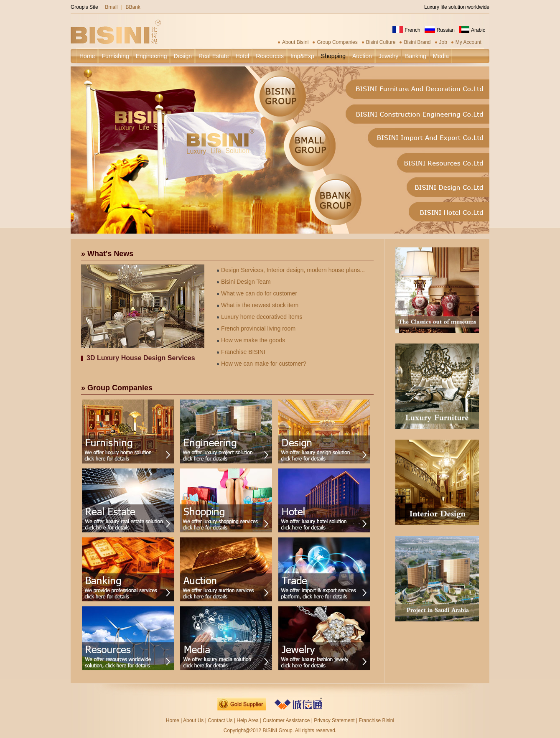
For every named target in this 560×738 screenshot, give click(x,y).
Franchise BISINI (241, 352)
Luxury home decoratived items (260, 317)
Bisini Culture (381, 42)
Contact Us (220, 720)
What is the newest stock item (258, 305)
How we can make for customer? (262, 364)
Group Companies (337, 42)
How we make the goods (251, 340)
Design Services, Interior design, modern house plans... (291, 270)
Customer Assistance (286, 720)
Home (173, 720)
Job (443, 42)
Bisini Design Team (244, 282)
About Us (193, 720)
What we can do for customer (257, 293)
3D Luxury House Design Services (141, 358)
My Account (468, 42)
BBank (133, 7)
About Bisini (295, 42)
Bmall (111, 7)
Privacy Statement (334, 720)
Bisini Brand (417, 42)
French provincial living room (256, 328)
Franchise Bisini (376, 720)
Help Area (248, 720)
